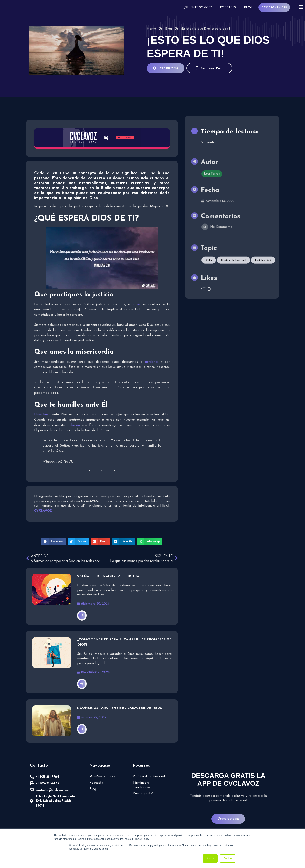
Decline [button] (228, 859)
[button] (54, 542)
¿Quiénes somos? (197, 8)
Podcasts (228, 8)
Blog (248, 8)
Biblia (136, 304)
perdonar (152, 362)
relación (74, 425)
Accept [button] (210, 859)
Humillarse (42, 415)
